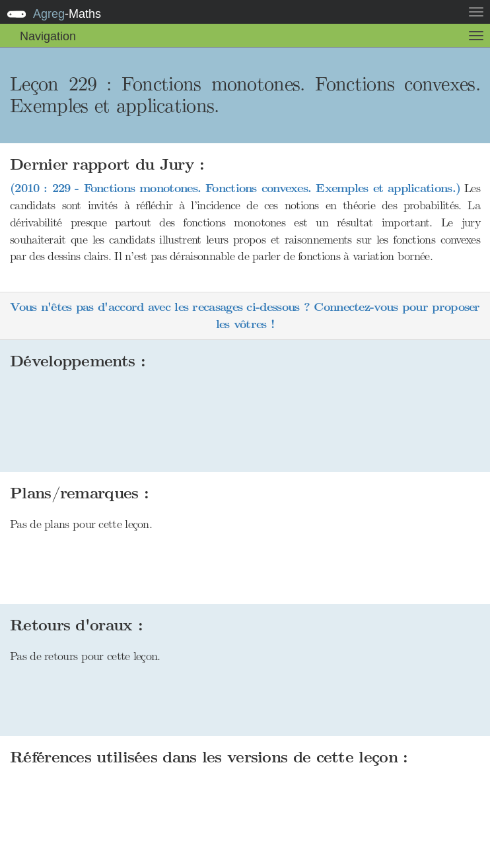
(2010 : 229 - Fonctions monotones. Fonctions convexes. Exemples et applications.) (235, 188)
